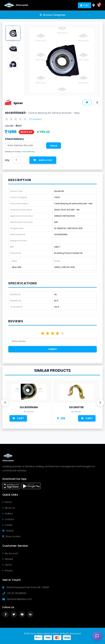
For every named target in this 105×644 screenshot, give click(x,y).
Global (8, 531)
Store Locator (11, 536)
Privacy (8, 571)
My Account (10, 553)
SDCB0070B (76, 407)
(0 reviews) (35, 119)
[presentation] (5, 403)
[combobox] (20, 160)
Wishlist (8, 559)
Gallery (8, 514)
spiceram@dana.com (19, 599)
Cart (18, 418)
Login (84, 5)
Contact (8, 519)
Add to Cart (43, 160)
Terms (7, 565)
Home (7, 502)
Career (7, 525)
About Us (9, 508)
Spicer (18, 103)
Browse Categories (53, 15)
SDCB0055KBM (29, 407)
